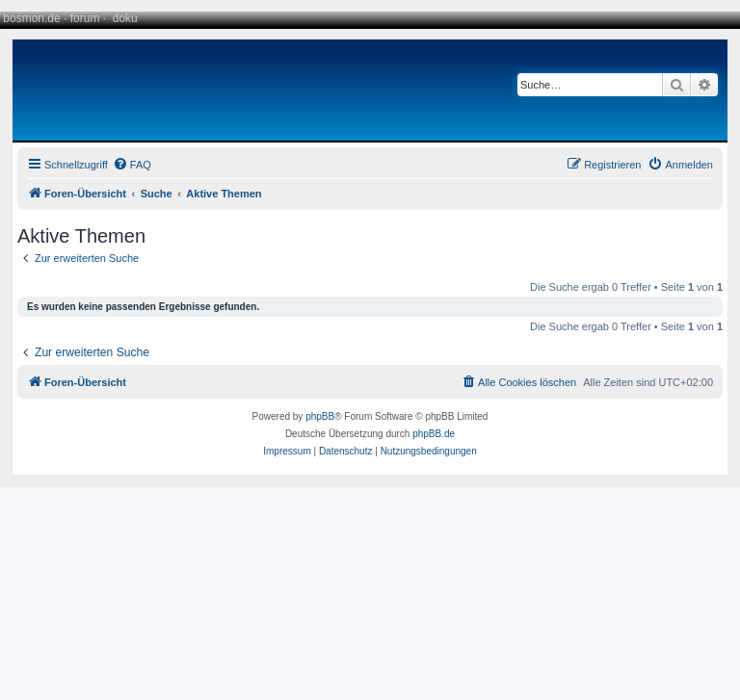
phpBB (320, 416)
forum (85, 18)
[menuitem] (132, 165)
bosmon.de (31, 18)
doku (125, 18)
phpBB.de (434, 434)
